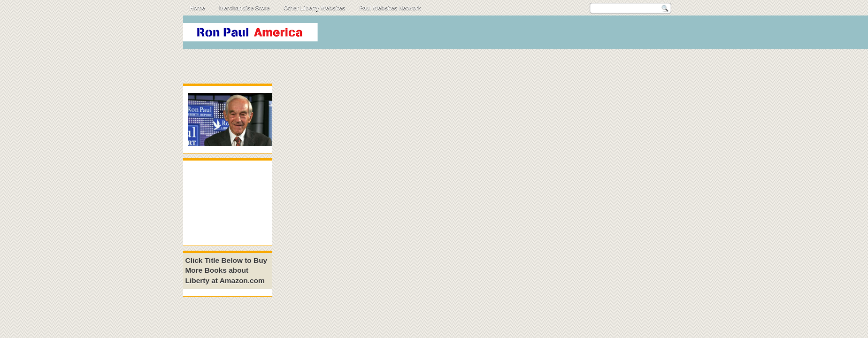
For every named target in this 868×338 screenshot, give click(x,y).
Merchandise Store (244, 8)
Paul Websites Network (390, 8)
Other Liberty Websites (314, 8)
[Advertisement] (514, 35)
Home (197, 8)
